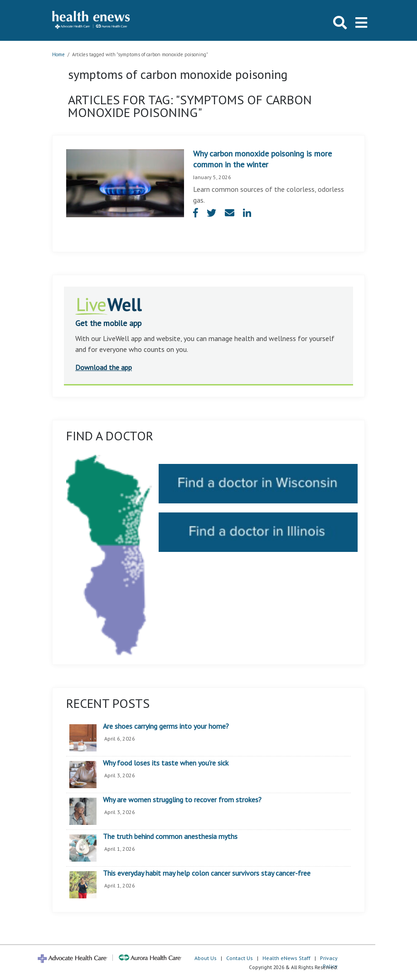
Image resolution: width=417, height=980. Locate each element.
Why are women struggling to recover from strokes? (182, 800)
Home (58, 54)
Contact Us (240, 958)
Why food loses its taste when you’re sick (166, 763)
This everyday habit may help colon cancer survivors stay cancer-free (207, 873)
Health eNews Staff (286, 958)
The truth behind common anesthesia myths (170, 837)
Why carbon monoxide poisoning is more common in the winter (262, 159)
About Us (206, 958)
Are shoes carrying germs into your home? (166, 726)
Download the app (104, 367)
